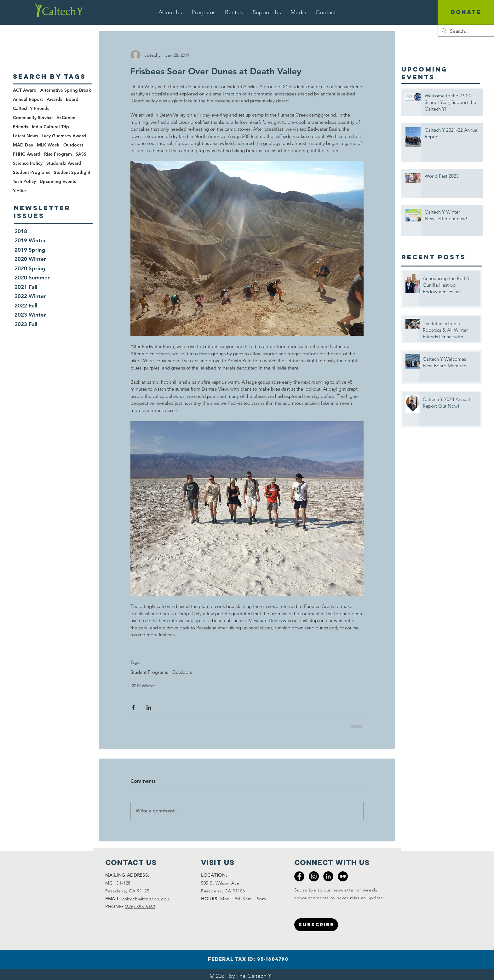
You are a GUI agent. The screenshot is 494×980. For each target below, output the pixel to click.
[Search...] (465, 31)
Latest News (25, 136)
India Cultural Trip (50, 127)
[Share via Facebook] (133, 707)
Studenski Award (64, 163)
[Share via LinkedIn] (149, 707)
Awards (54, 99)
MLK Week (48, 145)
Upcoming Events (58, 182)
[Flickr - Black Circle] (343, 876)
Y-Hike (19, 191)
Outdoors (182, 672)
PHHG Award (27, 154)
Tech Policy (24, 182)
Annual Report (28, 99)
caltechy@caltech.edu (146, 899)
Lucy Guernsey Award (64, 136)
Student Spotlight (72, 172)
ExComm (66, 118)
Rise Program (58, 154)
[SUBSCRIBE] (316, 925)
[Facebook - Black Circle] (299, 876)
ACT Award (25, 90)
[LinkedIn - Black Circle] (328, 876)
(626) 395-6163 (140, 907)
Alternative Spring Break (66, 90)
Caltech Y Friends (31, 109)
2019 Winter (143, 686)
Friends (20, 127)
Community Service (33, 118)
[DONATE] (466, 12)
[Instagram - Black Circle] (314, 876)
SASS (81, 154)
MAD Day (23, 145)
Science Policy (28, 163)
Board (72, 99)
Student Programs (149, 672)
